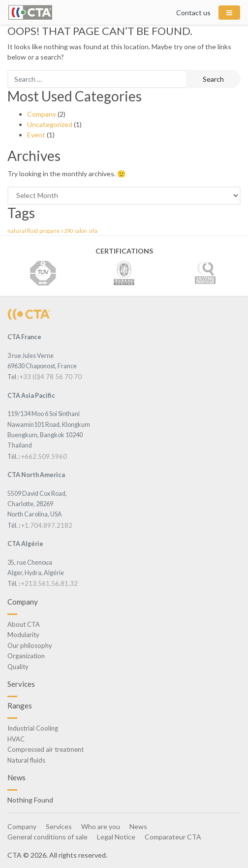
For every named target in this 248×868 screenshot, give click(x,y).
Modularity (23, 635)
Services (59, 826)
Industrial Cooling (33, 728)
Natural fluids (26, 760)
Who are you (101, 826)
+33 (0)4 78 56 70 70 (51, 377)
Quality (18, 667)
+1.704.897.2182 (47, 525)
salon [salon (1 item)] (81, 231)
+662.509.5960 (44, 456)
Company (42, 114)
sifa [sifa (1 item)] (93, 231)
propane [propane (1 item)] (50, 231)
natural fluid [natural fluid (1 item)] (23, 231)
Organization (26, 656)
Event (36, 135)
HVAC (16, 739)
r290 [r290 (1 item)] (67, 231)
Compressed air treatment (46, 749)
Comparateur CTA (173, 837)
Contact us (193, 13)
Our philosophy (30, 645)
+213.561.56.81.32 (49, 583)
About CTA (24, 624)
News (138, 826)
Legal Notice (116, 837)
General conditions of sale (47, 837)
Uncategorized (50, 124)
